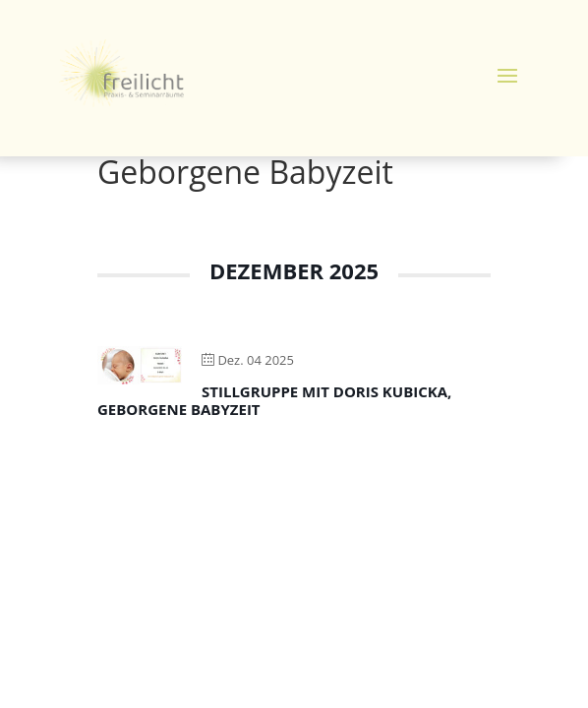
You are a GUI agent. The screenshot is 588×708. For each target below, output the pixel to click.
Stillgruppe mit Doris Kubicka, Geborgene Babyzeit (274, 400)
